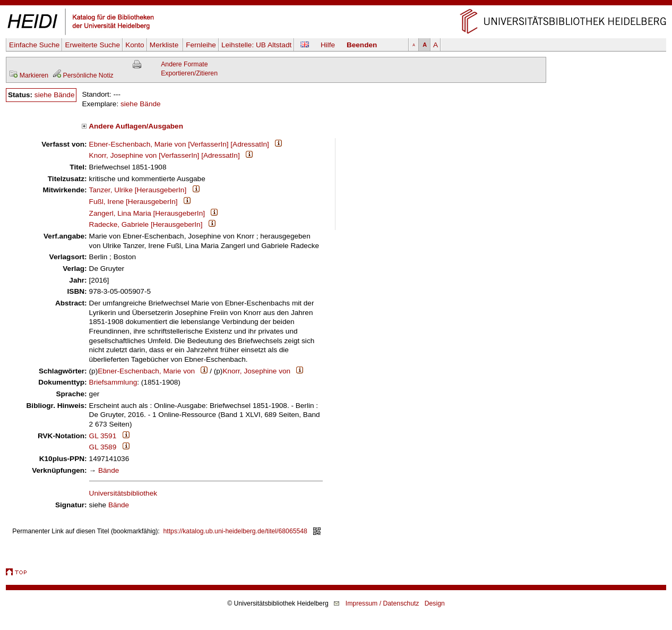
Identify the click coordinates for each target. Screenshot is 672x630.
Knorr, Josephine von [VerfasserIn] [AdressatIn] (165, 155)
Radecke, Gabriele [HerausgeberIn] (146, 224)
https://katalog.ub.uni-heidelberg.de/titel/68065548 (235, 531)
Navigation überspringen (336, 5)
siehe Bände (55, 95)
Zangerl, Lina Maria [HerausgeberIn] (147, 213)
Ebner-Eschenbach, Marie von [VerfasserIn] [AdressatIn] (179, 144)
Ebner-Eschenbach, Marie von (146, 371)
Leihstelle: (256, 45)
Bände (109, 470)
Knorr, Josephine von (256, 371)
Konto (135, 45)
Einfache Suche (34, 45)
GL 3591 (103, 436)
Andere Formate (184, 64)
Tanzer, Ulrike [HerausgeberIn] (138, 190)
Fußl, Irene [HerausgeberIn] (133, 202)
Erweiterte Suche (92, 45)
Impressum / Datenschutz (382, 603)
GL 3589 (103, 447)
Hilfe (328, 45)
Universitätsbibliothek (123, 493)
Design (435, 603)
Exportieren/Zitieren (189, 73)
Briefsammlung (113, 382)
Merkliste (165, 45)
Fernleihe (201, 45)
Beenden (362, 45)
